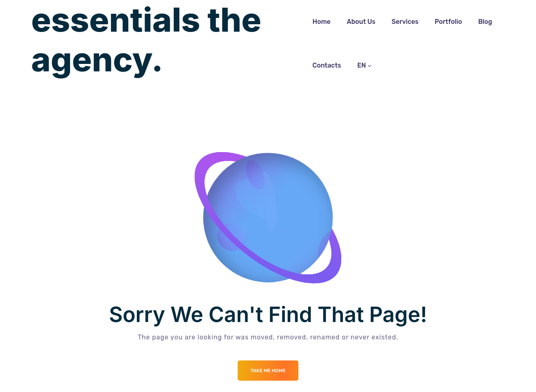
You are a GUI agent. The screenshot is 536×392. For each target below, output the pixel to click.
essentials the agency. (146, 40)
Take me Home (268, 371)
